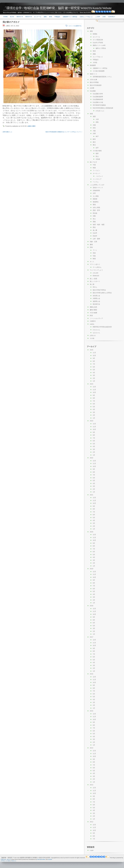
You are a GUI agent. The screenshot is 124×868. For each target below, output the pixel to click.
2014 (91, 748)
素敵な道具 (93, 307)
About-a (20, 17)
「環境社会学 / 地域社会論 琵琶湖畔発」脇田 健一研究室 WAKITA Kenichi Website (57, 8)
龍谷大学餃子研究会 (99, 290)
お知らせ (93, 335)
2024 (91, 384)
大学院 (95, 63)
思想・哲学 (96, 210)
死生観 (95, 213)
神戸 (97, 136)
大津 (97, 119)
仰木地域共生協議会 (99, 105)
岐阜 (94, 139)
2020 (91, 532)
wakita (92, 324)
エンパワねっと (98, 57)
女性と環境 (96, 207)
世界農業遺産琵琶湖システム (102, 77)
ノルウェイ (99, 176)
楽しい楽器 (93, 279)
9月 (94, 358)
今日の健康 (93, 313)
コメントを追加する (75, 26)
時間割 (95, 34)
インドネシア (97, 179)
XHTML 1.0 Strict (5, 861)
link (104, 17)
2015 (91, 711)
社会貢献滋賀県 (98, 97)
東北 (94, 145)
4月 (94, 373)
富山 (97, 156)
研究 (51, 17)
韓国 (94, 168)
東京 (94, 142)
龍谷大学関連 (94, 82)
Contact (112, 17)
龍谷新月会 (96, 304)
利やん (95, 287)
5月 (94, 370)
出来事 (92, 88)
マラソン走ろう (95, 264)
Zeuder (50, 859)
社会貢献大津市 (98, 94)
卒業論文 (57, 17)
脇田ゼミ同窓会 (101, 48)
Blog (12, 17)
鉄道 (91, 315)
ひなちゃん (96, 330)
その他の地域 (97, 151)
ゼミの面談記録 (98, 40)
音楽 (94, 253)
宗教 (94, 216)
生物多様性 (96, 190)
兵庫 (94, 133)
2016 (91, 674)
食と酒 (92, 284)
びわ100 (95, 273)
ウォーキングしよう (96, 270)
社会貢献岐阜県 (98, 99)
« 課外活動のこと (7, 132)
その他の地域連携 (99, 71)
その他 (92, 338)
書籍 (91, 244)
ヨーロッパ (96, 173)
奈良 (94, 128)
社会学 (95, 233)
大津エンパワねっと (86, 17)
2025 (91, 350)
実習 (94, 51)
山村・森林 (96, 239)
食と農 (95, 230)
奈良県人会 (96, 296)
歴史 (94, 227)
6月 (94, 367)
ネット (92, 262)
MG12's (9, 859)
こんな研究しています (97, 185)
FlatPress (3, 859)
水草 (94, 193)
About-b (28, 17)
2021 (91, 495)
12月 (94, 387)
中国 (94, 165)
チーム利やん (97, 267)
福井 (97, 153)
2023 (91, 421)
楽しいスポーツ (95, 281)
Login (92, 850)
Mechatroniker (41, 859)
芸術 (91, 247)
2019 (91, 569)
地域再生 (96, 202)
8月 (94, 361)
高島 (97, 122)
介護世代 (93, 321)
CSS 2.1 (14, 861)
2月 (94, 378)
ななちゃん (96, 333)
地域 (91, 114)
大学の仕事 (93, 80)
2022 (91, 458)
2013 (91, 785)
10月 (94, 355)
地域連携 (93, 65)
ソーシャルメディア (96, 318)
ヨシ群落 (96, 196)
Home (5, 17)
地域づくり (93, 74)
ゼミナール (38, 17)
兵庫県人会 (96, 298)
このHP (98, 17)
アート (95, 250)
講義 (94, 54)
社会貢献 (93, 91)
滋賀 (94, 116)
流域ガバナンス (98, 188)
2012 (91, 822)
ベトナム (96, 182)
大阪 (94, 131)
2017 (91, 637)
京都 (94, 125)
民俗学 (95, 236)
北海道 (98, 159)
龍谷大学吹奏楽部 (96, 85)
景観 (94, 222)
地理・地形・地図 (99, 225)
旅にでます (93, 162)
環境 (94, 205)
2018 (91, 606)
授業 (45, 17)
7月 (94, 364)
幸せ (94, 219)
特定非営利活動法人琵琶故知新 (103, 108)
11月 (94, 353)
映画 (94, 259)
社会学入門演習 (98, 43)
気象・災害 (93, 242)
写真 (94, 256)
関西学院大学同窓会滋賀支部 (102, 327)
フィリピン (96, 170)
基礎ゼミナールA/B (99, 45)
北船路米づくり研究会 (70, 17)
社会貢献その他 (98, 102)
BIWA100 (96, 276)
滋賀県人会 (96, 301)
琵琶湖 (95, 199)
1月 (94, 381)
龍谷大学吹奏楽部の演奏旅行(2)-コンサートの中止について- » (64, 132)
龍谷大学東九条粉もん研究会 (102, 293)
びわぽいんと (100, 111)
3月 (94, 375)
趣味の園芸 (32, 126)
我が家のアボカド (11, 22)
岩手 (97, 148)
